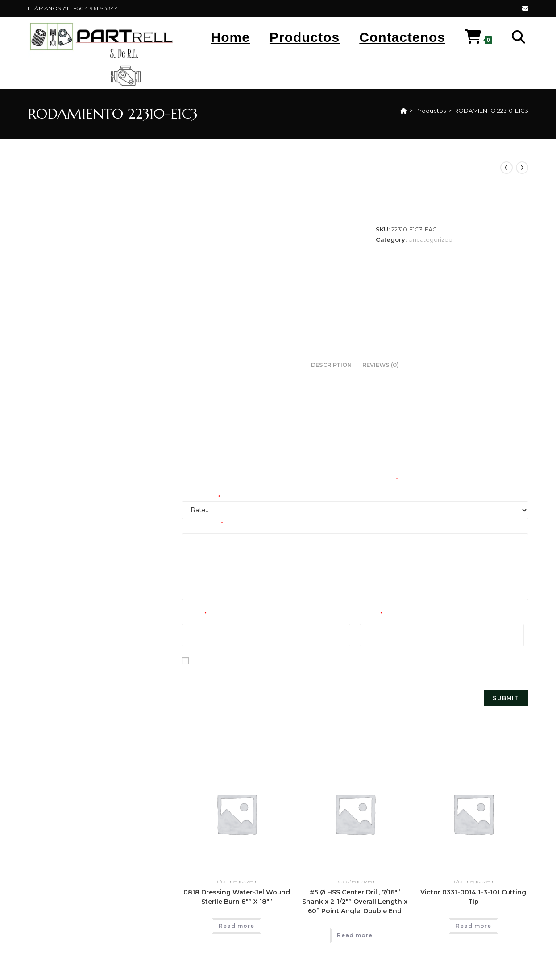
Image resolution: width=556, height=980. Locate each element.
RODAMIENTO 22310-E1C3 (491, 111)
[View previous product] (506, 168)
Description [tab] (331, 365)
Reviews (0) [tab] (381, 365)
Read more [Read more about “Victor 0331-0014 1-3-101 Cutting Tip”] (473, 926)
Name (194, 614)
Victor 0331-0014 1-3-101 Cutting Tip (473, 897)
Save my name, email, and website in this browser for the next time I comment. (306, 672)
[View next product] (522, 168)
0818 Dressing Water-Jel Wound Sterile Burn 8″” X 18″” (237, 897)
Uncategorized (430, 239)
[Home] (404, 111)
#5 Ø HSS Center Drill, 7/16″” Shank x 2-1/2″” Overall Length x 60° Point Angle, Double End (355, 902)
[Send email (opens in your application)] (524, 8)
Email (371, 614)
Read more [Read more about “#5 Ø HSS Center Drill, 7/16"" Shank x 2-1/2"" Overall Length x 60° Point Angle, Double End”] (355, 935)
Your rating (201, 498)
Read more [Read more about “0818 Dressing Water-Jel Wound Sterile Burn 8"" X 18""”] (237, 926)
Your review (202, 524)
